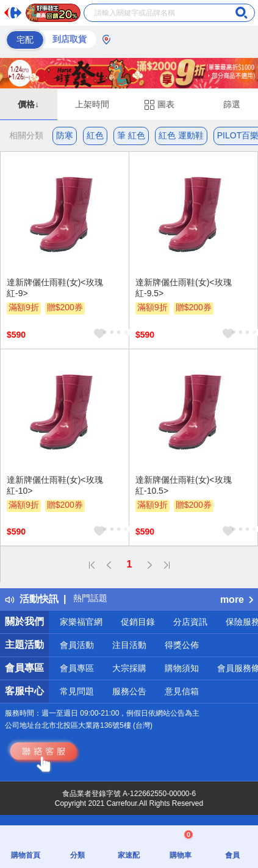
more (237, 599)
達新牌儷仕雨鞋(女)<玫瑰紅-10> (55, 485)
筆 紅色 (131, 135)
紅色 (95, 135)
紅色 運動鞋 (181, 135)
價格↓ (28, 104)
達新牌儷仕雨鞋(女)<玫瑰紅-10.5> (184, 485)
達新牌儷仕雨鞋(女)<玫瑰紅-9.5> (184, 288)
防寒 (65, 135)
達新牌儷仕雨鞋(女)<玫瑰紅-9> (55, 288)
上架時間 (92, 104)
